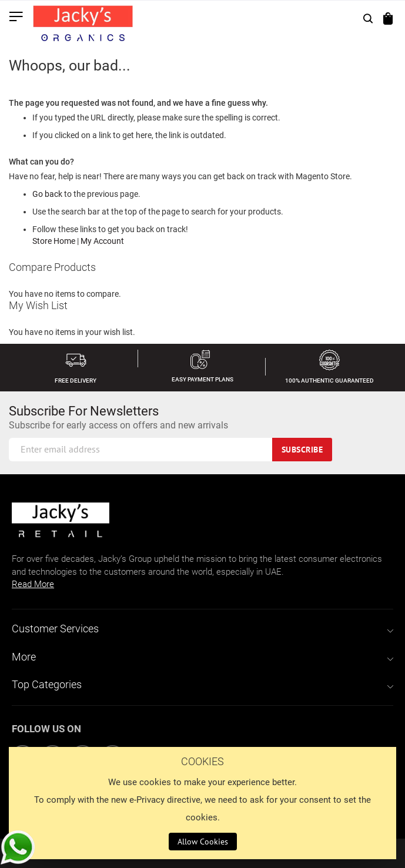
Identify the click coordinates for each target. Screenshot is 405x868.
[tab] (202, 629)
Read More (33, 584)
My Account (102, 241)
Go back (47, 194)
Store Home (54, 241)
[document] (202, 803)
